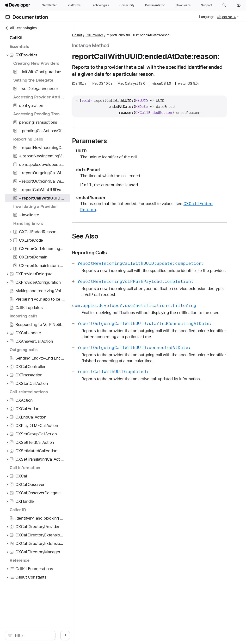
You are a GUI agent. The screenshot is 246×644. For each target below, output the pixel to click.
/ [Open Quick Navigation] (86, 636)
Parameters (133, 170)
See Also (129, 265)
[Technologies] (100, 5)
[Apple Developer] (18, 5)
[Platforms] (74, 5)
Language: (207, 17)
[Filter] (43, 636)
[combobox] (43, 636)
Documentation (30, 17)
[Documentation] (155, 5)
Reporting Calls (133, 282)
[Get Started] (49, 5)
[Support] (206, 5)
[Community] (127, 5)
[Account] (239, 5)
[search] (41, 636)
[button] (224, 5)
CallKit (120, 35)
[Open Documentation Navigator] (8, 17)
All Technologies (21, 28)
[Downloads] (183, 5)
